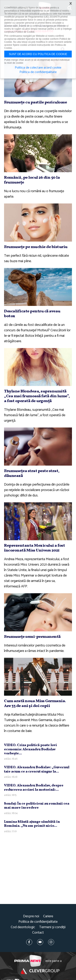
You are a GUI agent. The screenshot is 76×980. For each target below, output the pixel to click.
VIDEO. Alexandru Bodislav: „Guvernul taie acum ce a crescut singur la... (37, 769)
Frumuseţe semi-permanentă (32, 637)
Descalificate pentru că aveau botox (32, 314)
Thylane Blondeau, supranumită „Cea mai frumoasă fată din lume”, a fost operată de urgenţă (37, 396)
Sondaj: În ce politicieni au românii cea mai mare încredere (37, 806)
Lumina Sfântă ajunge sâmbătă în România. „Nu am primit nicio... (32, 824)
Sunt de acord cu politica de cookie (38, 54)
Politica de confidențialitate (38, 922)
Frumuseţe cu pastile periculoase (35, 102)
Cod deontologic (23, 927)
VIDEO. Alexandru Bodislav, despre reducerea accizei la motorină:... (34, 788)
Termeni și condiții (52, 927)
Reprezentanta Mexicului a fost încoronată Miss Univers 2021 (34, 548)
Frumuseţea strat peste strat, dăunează (32, 473)
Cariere (48, 916)
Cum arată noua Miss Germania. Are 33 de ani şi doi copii (35, 704)
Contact (38, 933)
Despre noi (31, 916)
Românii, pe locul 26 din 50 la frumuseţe (32, 180)
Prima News (28, 961)
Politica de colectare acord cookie (38, 68)
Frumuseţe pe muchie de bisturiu (36, 247)
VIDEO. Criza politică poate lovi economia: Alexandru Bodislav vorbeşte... (31, 749)
